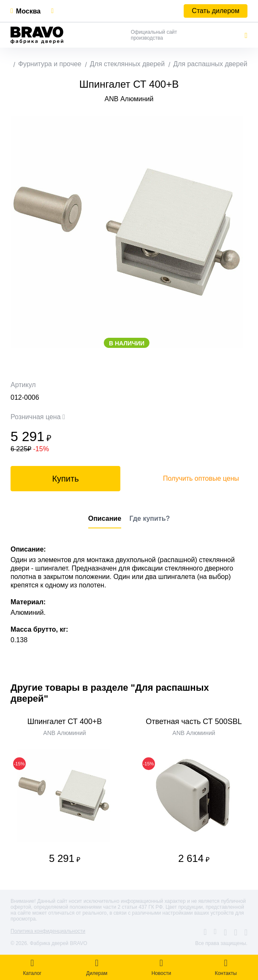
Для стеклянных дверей (127, 64)
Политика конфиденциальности (48, 931)
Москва (28, 11)
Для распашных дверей (210, 64)
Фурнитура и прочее (50, 64)
